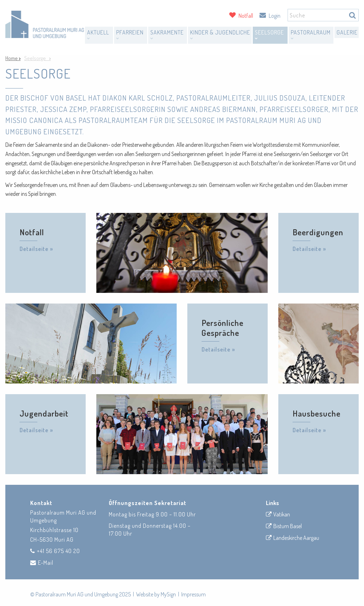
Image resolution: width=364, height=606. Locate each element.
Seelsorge (269, 34)
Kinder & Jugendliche (220, 34)
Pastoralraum (311, 34)
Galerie (347, 32)
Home (12, 58)
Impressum (194, 594)
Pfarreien (130, 34)
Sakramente (167, 34)
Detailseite (34, 249)
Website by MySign (156, 594)
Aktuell (98, 34)
